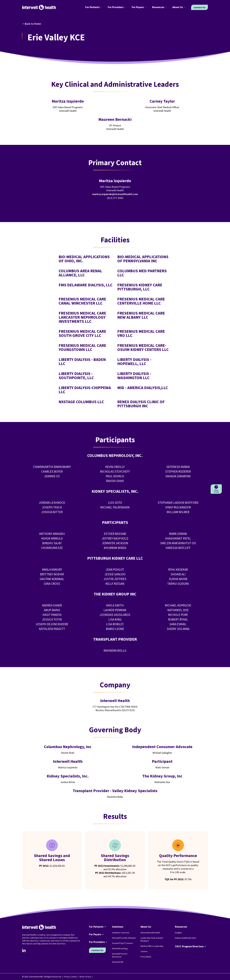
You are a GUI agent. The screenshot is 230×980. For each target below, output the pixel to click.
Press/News (146, 957)
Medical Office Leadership (152, 946)
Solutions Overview (121, 933)
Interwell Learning (120, 948)
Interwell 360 (118, 962)
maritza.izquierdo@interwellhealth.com (115, 194)
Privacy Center (70, 977)
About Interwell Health (150, 933)
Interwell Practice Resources (120, 955)
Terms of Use (85, 977)
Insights (178, 933)
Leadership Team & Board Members (152, 939)
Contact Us (199, 7)
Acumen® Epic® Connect (123, 943)
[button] (94, 7)
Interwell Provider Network (124, 938)
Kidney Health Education (186, 938)
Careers (144, 951)
